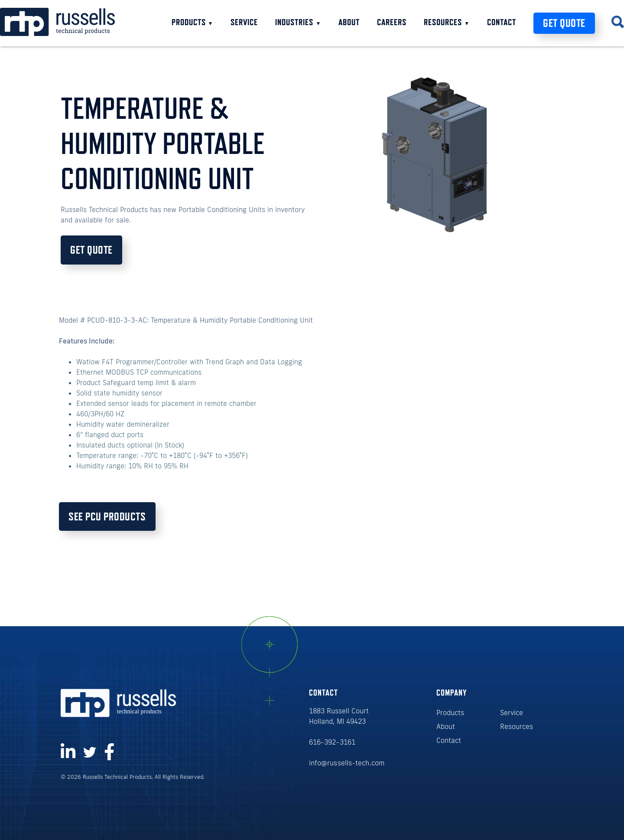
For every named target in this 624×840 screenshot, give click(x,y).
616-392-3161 (332, 742)
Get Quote (564, 23)
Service (244, 22)
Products (193, 22)
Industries (298, 22)
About (349, 22)
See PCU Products (107, 516)
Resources (447, 22)
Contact (502, 22)
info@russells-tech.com (347, 763)
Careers (392, 22)
